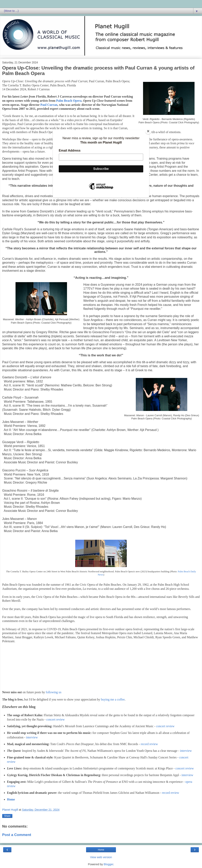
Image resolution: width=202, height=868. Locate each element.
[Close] (148, 131)
